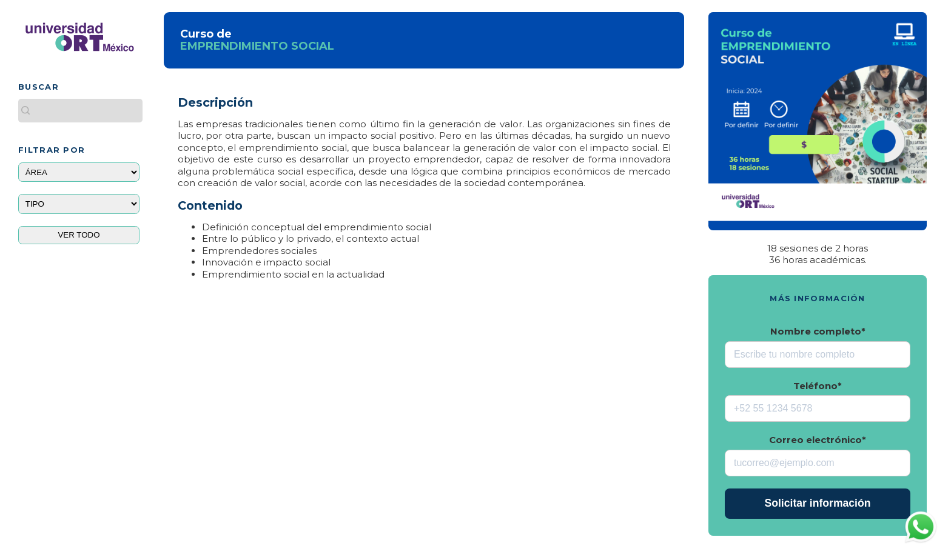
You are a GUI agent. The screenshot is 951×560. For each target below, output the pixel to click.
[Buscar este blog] (80, 111)
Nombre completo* (818, 331)
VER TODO (79, 235)
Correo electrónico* (818, 440)
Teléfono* (818, 386)
